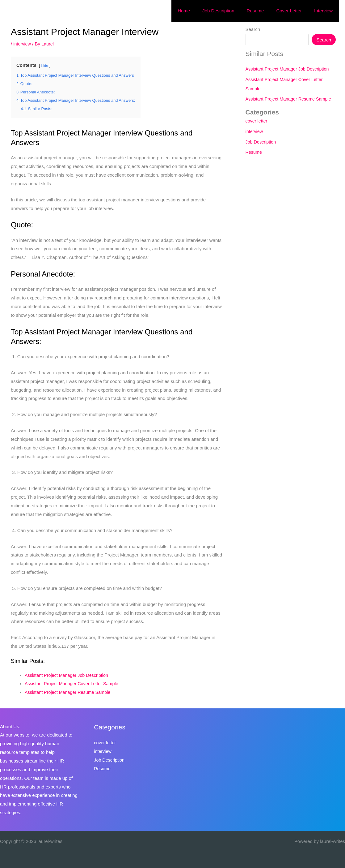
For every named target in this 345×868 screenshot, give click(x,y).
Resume (252, 152)
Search (250, 29)
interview (22, 44)
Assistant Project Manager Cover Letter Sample (74, 683)
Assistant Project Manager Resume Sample (69, 692)
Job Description (259, 142)
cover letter (255, 121)
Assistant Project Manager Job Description (68, 675)
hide (45, 66)
